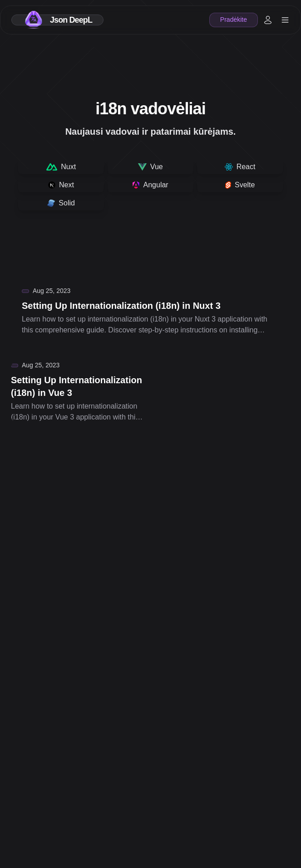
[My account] (268, 20)
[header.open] (285, 20)
